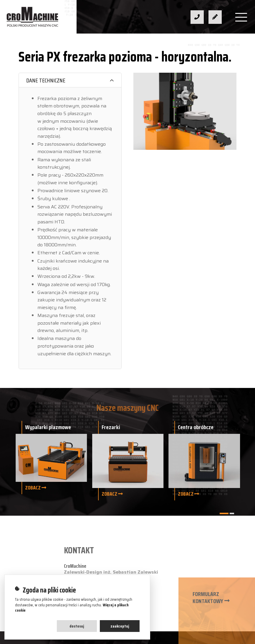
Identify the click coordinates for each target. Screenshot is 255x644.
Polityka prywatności (217, 579)
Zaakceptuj (120, 626)
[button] (224, 513)
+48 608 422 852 (95, 488)
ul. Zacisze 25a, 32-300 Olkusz (111, 508)
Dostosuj (77, 626)
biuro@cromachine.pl (100, 498)
